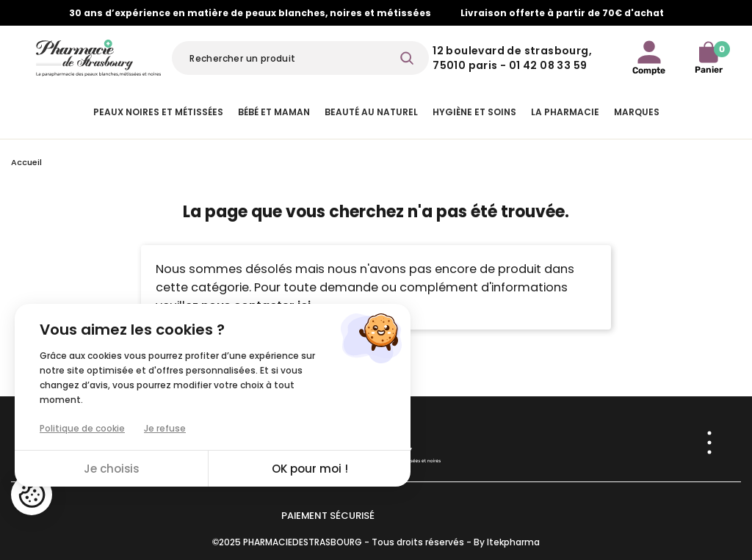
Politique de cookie (82, 428)
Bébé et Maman (274, 112)
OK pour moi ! (310, 469)
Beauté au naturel (371, 112)
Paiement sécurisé (328, 516)
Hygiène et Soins (474, 112)
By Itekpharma (507, 542)
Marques (637, 112)
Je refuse (165, 428)
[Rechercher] (300, 58)
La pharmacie (565, 112)
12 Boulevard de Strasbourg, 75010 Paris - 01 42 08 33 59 (512, 58)
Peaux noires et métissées (158, 112)
